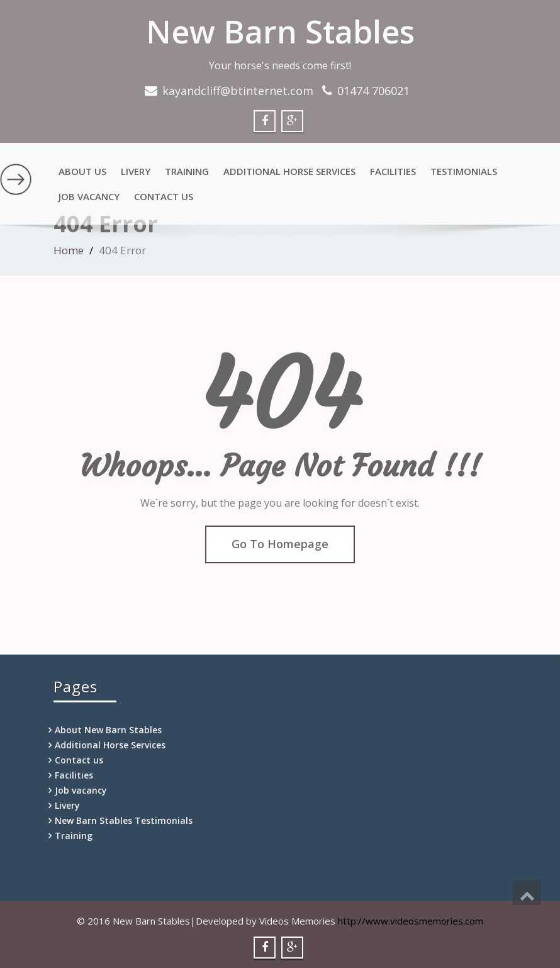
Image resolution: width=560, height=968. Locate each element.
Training (187, 171)
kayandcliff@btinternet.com (238, 91)
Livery (136, 171)
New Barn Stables (280, 31)
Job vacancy (89, 196)
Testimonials (464, 171)
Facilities (393, 171)
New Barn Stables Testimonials (124, 820)
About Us (82, 171)
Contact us (164, 196)
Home (69, 250)
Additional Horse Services (289, 171)
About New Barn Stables (108, 730)
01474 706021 (373, 91)
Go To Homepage (280, 544)
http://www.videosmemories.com (411, 921)
